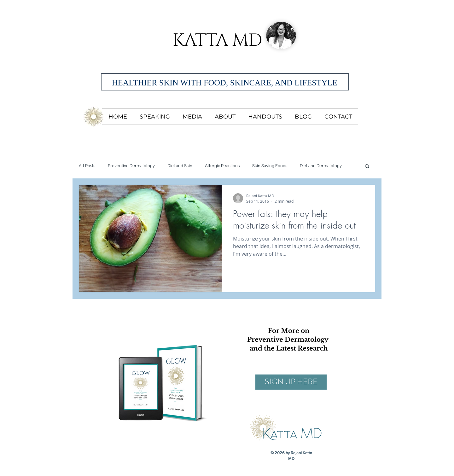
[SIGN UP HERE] (291, 382)
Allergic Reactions (222, 166)
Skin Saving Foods (270, 166)
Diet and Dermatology (321, 166)
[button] (367, 167)
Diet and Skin (180, 166)
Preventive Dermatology (131, 166)
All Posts (87, 166)
